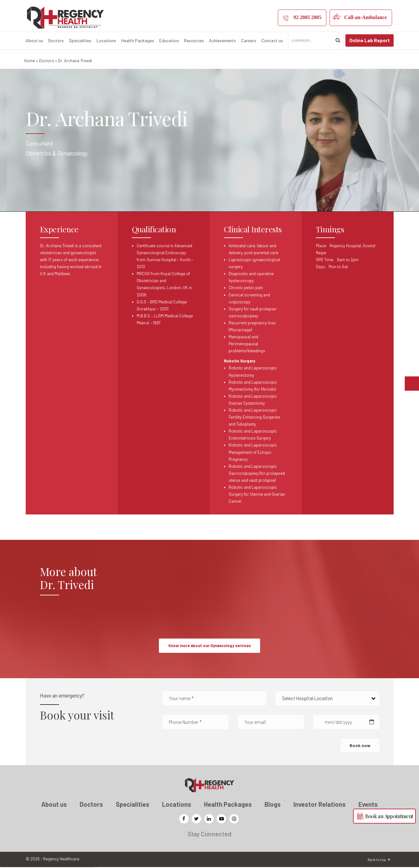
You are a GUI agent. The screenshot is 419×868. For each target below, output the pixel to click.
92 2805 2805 (307, 17)
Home (29, 61)
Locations (106, 40)
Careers (249, 40)
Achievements (223, 40)
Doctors (56, 40)
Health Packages (138, 40)
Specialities (80, 40)
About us (34, 40)
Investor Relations (320, 805)
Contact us (272, 40)
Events (368, 805)
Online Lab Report (370, 40)
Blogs (273, 805)
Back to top (377, 861)
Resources (194, 40)
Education (169, 40)
